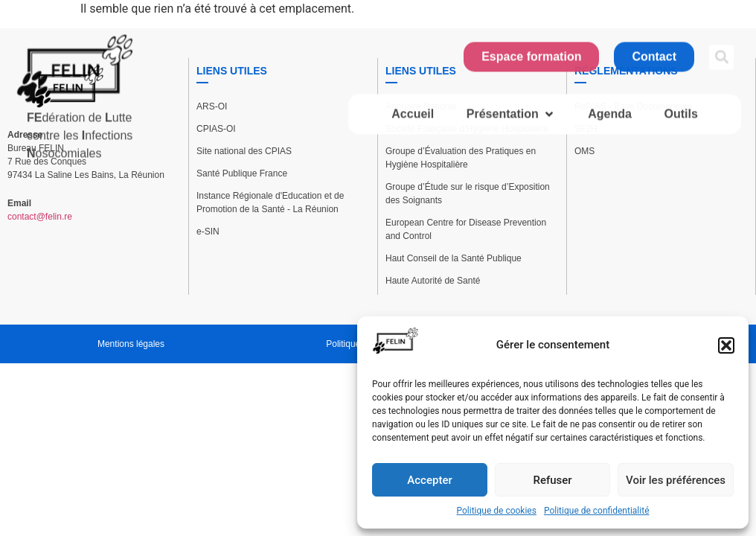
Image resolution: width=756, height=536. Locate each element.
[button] (726, 345)
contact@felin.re (40, 217)
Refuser (552, 480)
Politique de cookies (497, 511)
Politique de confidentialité (597, 511)
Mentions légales (131, 344)
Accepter (429, 480)
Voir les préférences (676, 480)
